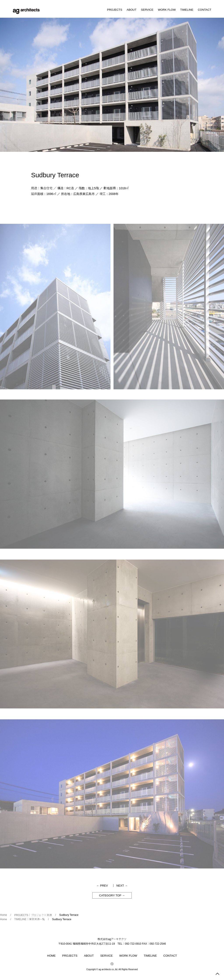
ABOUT (132, 10)
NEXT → (122, 886)
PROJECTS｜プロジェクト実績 (33, 915)
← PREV (102, 886)
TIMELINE (187, 10)
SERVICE (147, 10)
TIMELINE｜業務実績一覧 (29, 919)
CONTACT (205, 10)
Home (3, 915)
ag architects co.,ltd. (108, 969)
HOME (51, 956)
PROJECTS (115, 10)
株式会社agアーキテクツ (112, 939)
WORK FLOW (167, 10)
